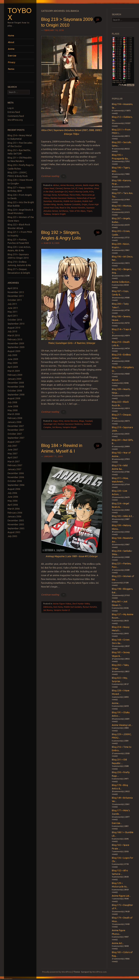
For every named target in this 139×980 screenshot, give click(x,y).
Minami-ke (57, 201)
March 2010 (14, 335)
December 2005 (16, 520)
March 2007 (14, 462)
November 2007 (16, 430)
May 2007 (13, 454)
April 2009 (13, 367)
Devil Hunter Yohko (81, 604)
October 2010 (15, 320)
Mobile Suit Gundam (72, 201)
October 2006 (15, 481)
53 (98, 446)
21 (98, 19)
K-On (91, 192)
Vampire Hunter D (62, 610)
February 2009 (15, 375)
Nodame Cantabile (72, 204)
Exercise (12, 56)
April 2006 (13, 505)
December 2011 (16, 296)
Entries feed (14, 112)
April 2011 (13, 316)
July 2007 (12, 446)
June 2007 (13, 450)
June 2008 (13, 406)
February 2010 (15, 339)
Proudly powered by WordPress (57, 972)
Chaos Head (49, 188)
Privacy (12, 62)
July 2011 (12, 304)
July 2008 (12, 402)
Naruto (60, 204)
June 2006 (13, 497)
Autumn (78, 185)
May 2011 (13, 312)
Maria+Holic (75, 195)
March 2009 (14, 371)
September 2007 (16, 438)
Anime (11, 49)
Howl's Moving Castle (78, 192)
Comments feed (16, 116)
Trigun (89, 211)
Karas (54, 195)
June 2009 (13, 359)
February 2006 (15, 513)
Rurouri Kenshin (78, 208)
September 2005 (16, 528)
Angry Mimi (58, 421)
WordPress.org (15, 120)
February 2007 (15, 465)
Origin (84, 204)
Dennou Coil (69, 188)
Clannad (59, 188)
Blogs (81, 421)
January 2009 (14, 379)
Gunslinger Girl (61, 192)
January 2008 (14, 422)
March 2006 (14, 509)
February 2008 (15, 418)
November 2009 (16, 343)
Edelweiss (48, 607)
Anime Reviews (67, 185)
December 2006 (16, 473)
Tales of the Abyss (77, 211)
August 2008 (14, 398)
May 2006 (13, 501)
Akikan (56, 185)
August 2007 (14, 442)
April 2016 (13, 288)
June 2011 (13, 308)
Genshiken (88, 188)
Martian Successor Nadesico (63, 198)
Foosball (89, 421)
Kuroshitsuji (63, 195)
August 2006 (14, 489)
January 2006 (14, 516)
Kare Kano (58, 607)
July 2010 (12, 331)
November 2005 (16, 524)
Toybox (20, 14)
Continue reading (54, 176)
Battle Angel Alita (91, 185)
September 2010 (16, 324)
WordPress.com (99, 972)
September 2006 (16, 485)
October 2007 (15, 434)
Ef (76, 188)
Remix (11, 69)
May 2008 (13, 410)
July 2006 (12, 493)
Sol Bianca (63, 211)
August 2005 (14, 532)
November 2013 (16, 292)
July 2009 (12, 355)
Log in (11, 108)
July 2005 (12, 536)
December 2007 (16, 426)
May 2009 (13, 363)
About (11, 42)
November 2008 (16, 387)
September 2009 (16, 347)
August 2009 (14, 351)
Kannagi (47, 195)
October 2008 (15, 391)
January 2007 (14, 469)
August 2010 (14, 328)
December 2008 (16, 383)
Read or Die (65, 208)
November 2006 (16, 477)
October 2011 (15, 300)
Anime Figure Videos (62, 604)
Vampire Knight (58, 214)
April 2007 (13, 458)
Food (80, 188)
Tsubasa (47, 214)
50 (98, 232)
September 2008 (16, 395)
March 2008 (14, 414)
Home (11, 36)
